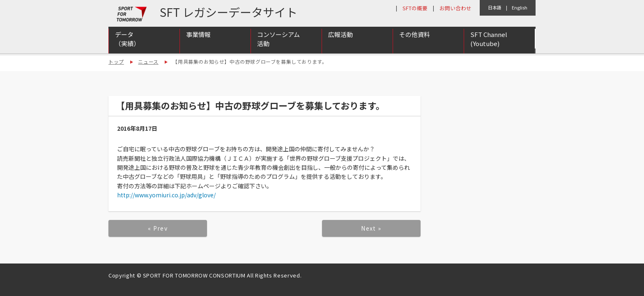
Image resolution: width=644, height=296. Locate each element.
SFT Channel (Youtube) (489, 42)
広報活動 (340, 38)
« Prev (158, 228)
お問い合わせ (455, 8)
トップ (116, 61)
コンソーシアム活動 (278, 42)
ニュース (148, 61)
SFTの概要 (415, 8)
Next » (371, 228)
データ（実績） (127, 42)
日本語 (495, 7)
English (520, 7)
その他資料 (415, 38)
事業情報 (198, 38)
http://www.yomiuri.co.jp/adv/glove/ (166, 195)
